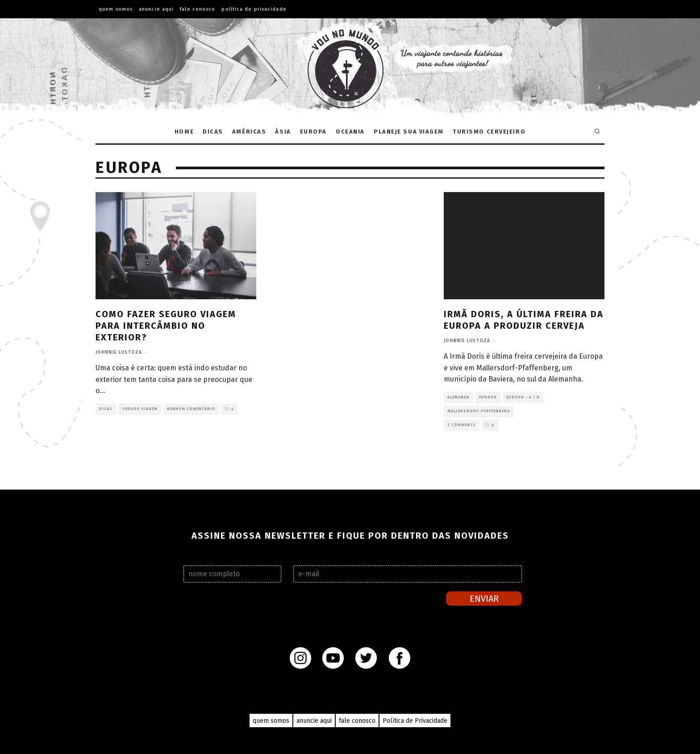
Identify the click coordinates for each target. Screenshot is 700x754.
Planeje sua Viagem (409, 132)
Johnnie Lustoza (119, 352)
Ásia (283, 132)
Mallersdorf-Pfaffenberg (479, 411)
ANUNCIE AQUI (156, 9)
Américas (249, 132)
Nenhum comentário (191, 409)
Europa (313, 132)
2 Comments (462, 425)
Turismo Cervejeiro (489, 132)
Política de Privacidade (254, 9)
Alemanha (458, 397)
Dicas (213, 132)
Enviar (484, 599)
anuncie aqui (314, 721)
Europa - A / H (523, 397)
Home (184, 132)
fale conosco (357, 721)
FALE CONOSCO (198, 9)
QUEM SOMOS (116, 9)
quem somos (271, 721)
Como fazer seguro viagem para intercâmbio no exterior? (166, 326)
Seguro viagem (140, 409)
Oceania (350, 132)
